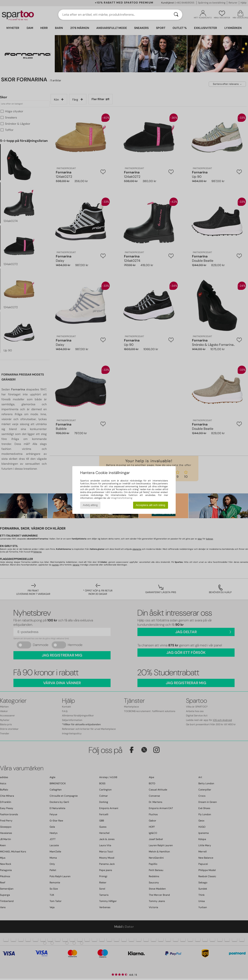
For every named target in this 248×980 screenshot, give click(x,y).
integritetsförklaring (122, 498)
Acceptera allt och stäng (150, 505)
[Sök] (176, 15)
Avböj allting (90, 505)
